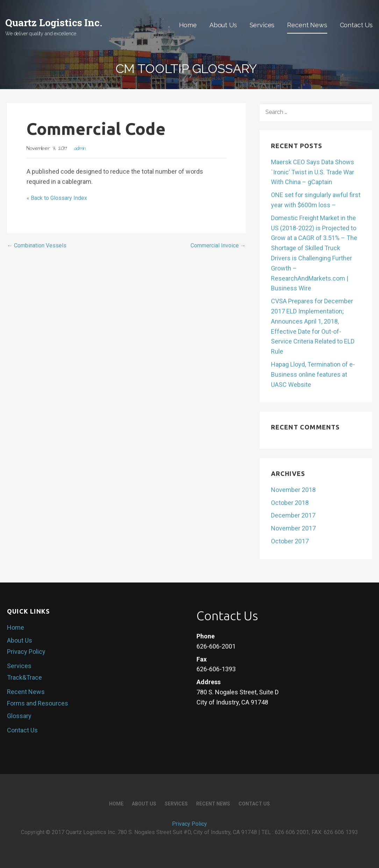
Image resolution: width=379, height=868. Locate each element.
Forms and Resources (38, 703)
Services (262, 25)
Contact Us (356, 25)
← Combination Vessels (37, 245)
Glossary (19, 716)
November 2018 (293, 490)
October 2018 (290, 503)
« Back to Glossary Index (57, 198)
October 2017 (290, 541)
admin (80, 149)
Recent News (307, 25)
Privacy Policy (26, 652)
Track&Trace (24, 677)
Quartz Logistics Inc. (54, 23)
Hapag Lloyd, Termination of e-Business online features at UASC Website (313, 374)
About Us (223, 25)
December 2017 (293, 515)
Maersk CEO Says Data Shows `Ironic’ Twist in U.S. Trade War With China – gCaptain (313, 172)
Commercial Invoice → (218, 245)
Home (188, 25)
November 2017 (293, 528)
